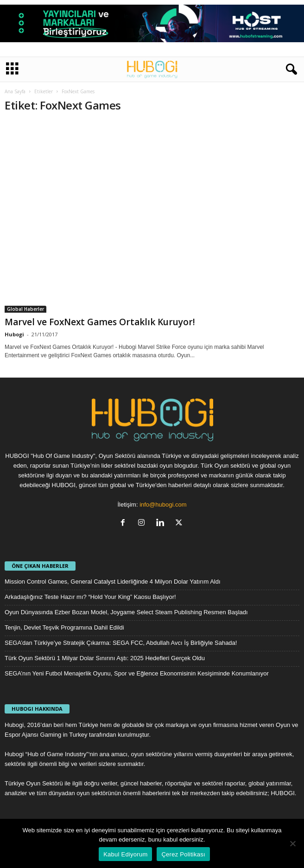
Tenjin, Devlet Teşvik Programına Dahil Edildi (64, 627)
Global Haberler (25, 309)
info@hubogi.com (163, 505)
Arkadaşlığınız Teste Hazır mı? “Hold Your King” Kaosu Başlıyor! (90, 597)
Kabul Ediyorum (125, 854)
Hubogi (14, 334)
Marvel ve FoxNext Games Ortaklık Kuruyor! (100, 322)
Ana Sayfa (15, 91)
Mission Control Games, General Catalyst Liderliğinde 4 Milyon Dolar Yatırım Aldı (113, 582)
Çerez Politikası (183, 854)
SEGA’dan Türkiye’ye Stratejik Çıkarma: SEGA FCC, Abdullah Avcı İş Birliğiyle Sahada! (121, 643)
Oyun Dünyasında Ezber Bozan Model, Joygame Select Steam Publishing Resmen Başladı (126, 612)
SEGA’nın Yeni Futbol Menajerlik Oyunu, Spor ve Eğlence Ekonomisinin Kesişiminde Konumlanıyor (137, 673)
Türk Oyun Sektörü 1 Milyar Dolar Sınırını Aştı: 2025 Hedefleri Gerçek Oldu (105, 658)
